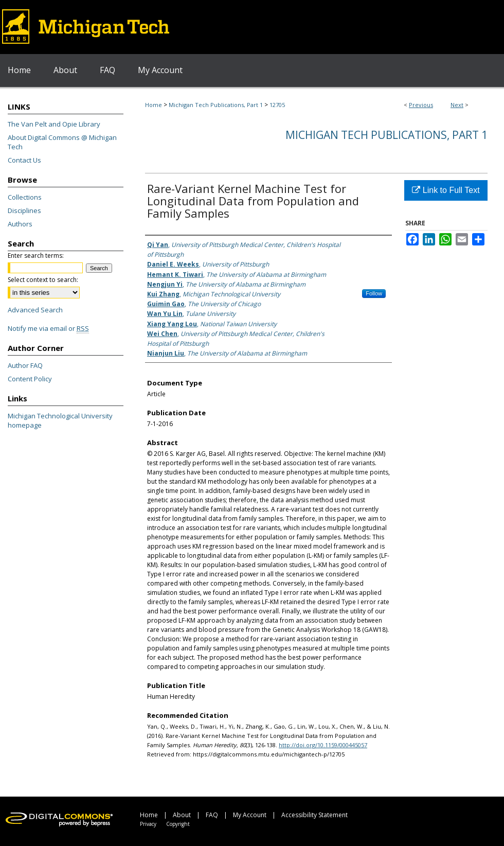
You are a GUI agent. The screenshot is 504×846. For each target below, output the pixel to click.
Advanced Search (35, 310)
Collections (25, 197)
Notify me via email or (48, 328)
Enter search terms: (36, 255)
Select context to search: (43, 280)
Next (457, 105)
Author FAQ (25, 365)
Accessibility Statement (314, 815)
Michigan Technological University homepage (60, 420)
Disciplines (24, 210)
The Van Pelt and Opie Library (54, 124)
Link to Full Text (446, 190)
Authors (20, 224)
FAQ (212, 815)
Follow (374, 293)
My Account (250, 815)
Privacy (148, 824)
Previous (421, 105)
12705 (277, 105)
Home (154, 105)
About (182, 815)
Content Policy (30, 379)
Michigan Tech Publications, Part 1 (216, 105)
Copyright (178, 824)
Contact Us (24, 160)
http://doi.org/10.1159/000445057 (323, 745)
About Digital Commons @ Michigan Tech (62, 142)
